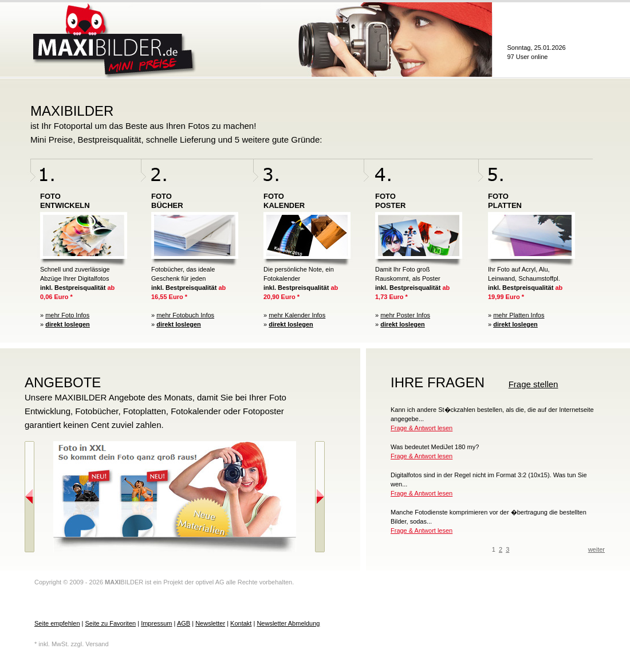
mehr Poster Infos (405, 315)
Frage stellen (533, 384)
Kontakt (241, 623)
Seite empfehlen (57, 623)
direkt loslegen (68, 324)
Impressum (156, 623)
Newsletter (210, 623)
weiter (596, 549)
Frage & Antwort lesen (422, 428)
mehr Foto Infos (67, 315)
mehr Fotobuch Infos (185, 315)
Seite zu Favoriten (110, 623)
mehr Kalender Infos (297, 315)
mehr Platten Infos (519, 315)
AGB (184, 623)
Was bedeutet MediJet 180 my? (435, 447)
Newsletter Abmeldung (288, 623)
